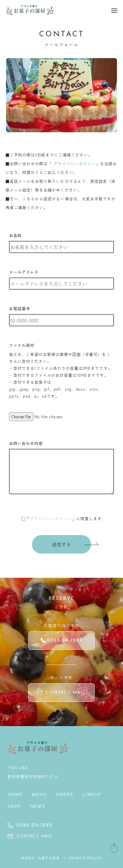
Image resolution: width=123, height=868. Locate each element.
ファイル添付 (22, 345)
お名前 (15, 235)
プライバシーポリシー (74, 164)
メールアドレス (24, 272)
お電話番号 (20, 309)
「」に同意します (63, 519)
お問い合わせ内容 (26, 443)
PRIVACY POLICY (85, 858)
